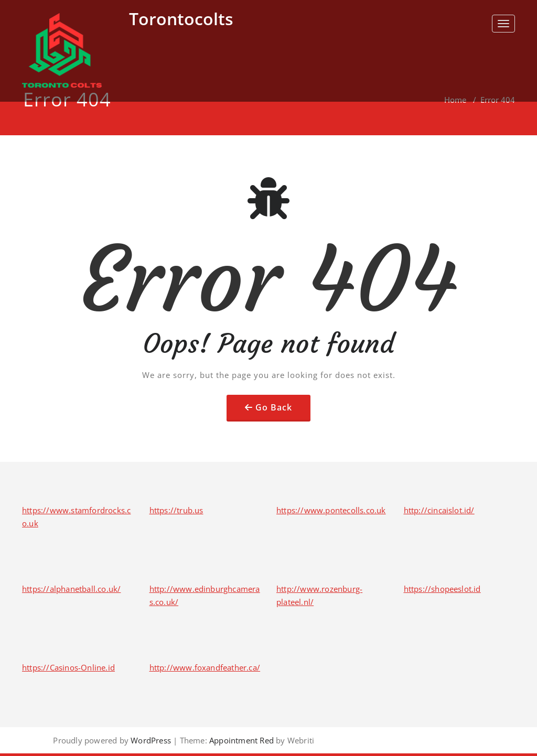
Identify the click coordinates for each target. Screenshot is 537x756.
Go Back (274, 407)
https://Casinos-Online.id (68, 667)
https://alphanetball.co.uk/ (71, 589)
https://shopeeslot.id (442, 589)
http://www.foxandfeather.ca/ (205, 667)
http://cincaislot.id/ (439, 510)
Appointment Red (240, 740)
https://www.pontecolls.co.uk (331, 510)
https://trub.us (176, 510)
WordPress (151, 740)
